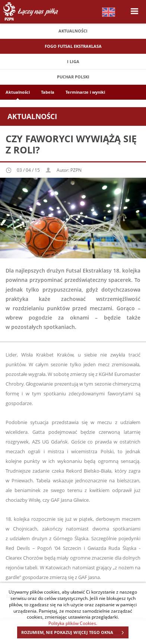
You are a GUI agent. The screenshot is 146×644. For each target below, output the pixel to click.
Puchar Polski (73, 77)
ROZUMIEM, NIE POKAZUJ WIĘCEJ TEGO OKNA (75, 632)
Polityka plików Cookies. (73, 623)
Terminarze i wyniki (85, 92)
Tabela (48, 92)
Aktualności (73, 31)
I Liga (73, 61)
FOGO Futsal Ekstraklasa (73, 46)
